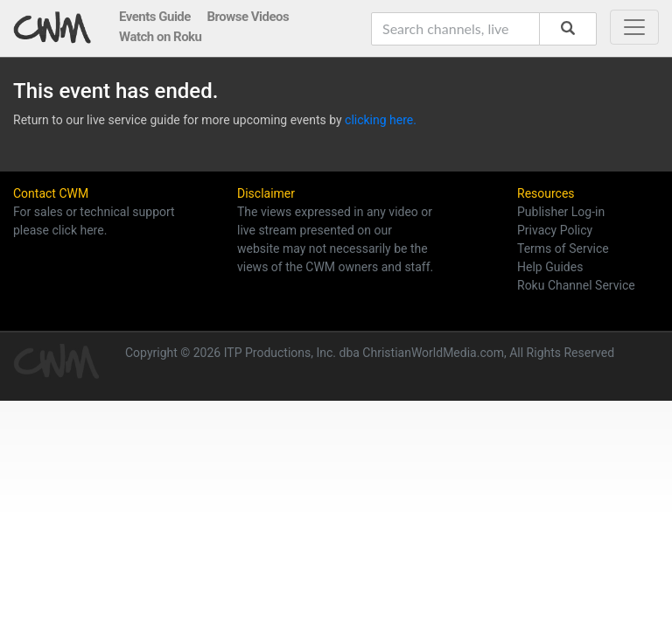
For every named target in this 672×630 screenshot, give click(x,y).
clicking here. (381, 120)
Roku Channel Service (576, 285)
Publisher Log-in (561, 212)
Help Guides (550, 267)
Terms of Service (563, 248)
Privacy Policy (555, 230)
